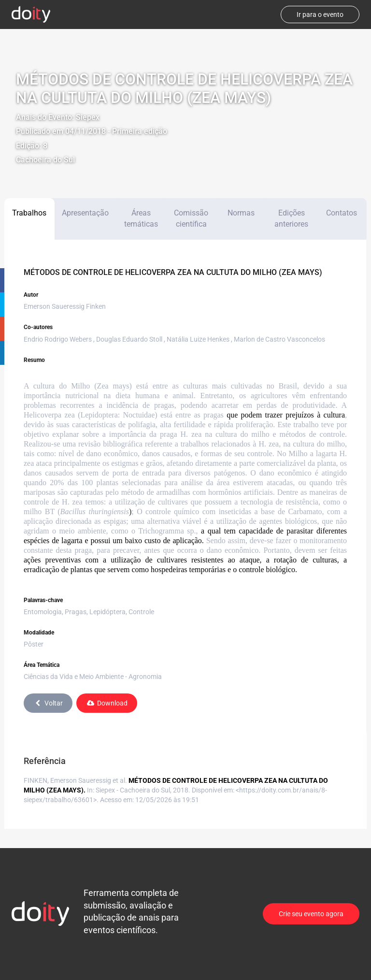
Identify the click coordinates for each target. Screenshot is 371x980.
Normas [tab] (241, 213)
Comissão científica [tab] (191, 218)
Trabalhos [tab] (29, 213)
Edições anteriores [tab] (291, 218)
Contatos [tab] (342, 213)
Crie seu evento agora (311, 914)
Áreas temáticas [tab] (141, 218)
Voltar (48, 703)
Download (107, 703)
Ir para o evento (320, 14)
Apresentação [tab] (85, 213)
